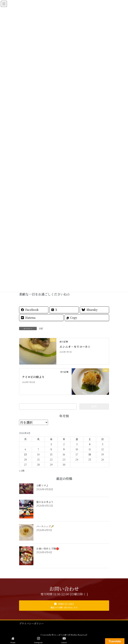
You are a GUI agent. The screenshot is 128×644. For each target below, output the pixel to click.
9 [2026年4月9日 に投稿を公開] (64, 449)
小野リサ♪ (42, 486)
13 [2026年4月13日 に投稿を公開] (25, 454)
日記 (41, 328)
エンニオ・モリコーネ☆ (75, 347)
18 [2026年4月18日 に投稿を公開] (90, 454)
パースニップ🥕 (45, 526)
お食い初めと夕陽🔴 (48, 548)
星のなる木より (45, 502)
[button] (64, 606)
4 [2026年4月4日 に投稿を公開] (90, 444)
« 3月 (22, 471)
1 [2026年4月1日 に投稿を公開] (51, 444)
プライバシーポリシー (31, 623)
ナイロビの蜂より (33, 377)
